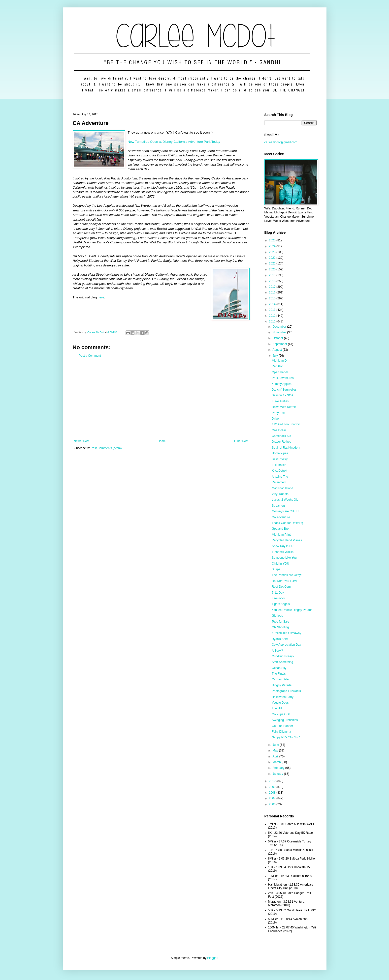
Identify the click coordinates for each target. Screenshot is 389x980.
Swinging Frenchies (285, 720)
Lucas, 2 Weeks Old (285, 500)
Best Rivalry (280, 459)
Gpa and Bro (280, 529)
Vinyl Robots (280, 494)
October (278, 338)
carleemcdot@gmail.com (281, 142)
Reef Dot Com (281, 587)
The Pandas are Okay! (287, 575)
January (278, 774)
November (280, 332)
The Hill (277, 708)
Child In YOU (280, 564)
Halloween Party (282, 697)
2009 (273, 787)
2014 (273, 304)
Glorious (277, 616)
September (280, 344)
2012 (273, 316)
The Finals (279, 674)
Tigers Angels (281, 604)
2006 (273, 804)
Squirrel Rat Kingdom (286, 448)
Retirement (279, 482)
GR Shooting (280, 627)
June (276, 745)
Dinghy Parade (281, 685)
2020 (273, 269)
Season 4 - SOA (282, 395)
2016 (273, 292)
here (101, 297)
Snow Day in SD (282, 546)
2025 (273, 240)
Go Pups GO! (281, 714)
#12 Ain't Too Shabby (286, 424)
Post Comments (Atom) (106, 448)
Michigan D (279, 361)
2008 (273, 793)
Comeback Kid (281, 436)
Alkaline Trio (280, 477)
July (276, 356)
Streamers (278, 506)
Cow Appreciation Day (286, 645)
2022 (273, 258)
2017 (273, 287)
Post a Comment (90, 356)
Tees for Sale (280, 622)
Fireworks (278, 598)
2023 (273, 252)
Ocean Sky (279, 668)
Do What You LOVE (285, 581)
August (277, 350)
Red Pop (277, 366)
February (279, 768)
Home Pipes (280, 453)
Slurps (276, 569)
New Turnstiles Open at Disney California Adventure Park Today (174, 142)
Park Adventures (283, 378)
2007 (273, 798)
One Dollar (279, 430)
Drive (275, 419)
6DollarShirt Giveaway (286, 633)
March (277, 762)
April (276, 756)
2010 (273, 781)
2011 (273, 321)
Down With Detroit (284, 407)
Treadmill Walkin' (283, 552)
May (276, 750)
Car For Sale (280, 679)
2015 (273, 298)
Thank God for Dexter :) (287, 523)
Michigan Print (281, 535)
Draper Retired (281, 442)
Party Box (278, 413)
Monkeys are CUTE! (285, 511)
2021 (273, 263)
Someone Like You (284, 558)
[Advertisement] (161, 399)
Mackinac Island (282, 488)
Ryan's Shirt (280, 639)
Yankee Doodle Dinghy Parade (292, 610)
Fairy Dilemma (281, 732)
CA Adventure (281, 517)
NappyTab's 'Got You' (286, 737)
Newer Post (82, 441)
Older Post (241, 441)
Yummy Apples (281, 384)
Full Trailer (279, 465)
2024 (273, 246)
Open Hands (280, 372)
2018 (273, 281)
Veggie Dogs (280, 703)
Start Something (282, 662)
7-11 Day (278, 593)
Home (162, 441)
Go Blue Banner (282, 726)
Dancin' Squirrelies (284, 390)
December (280, 327)
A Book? (277, 651)
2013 (273, 310)
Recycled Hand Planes (287, 540)
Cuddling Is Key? (283, 656)
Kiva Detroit (279, 471)
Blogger (212, 958)
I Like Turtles (280, 401)
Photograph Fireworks (286, 691)
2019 (273, 275)
